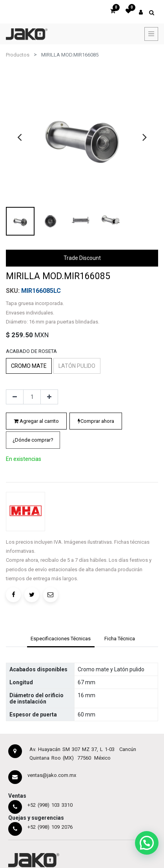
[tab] (61, 640)
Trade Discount (82, 258)
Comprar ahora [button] (96, 421)
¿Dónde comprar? (33, 440)
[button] (33, 440)
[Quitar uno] (15, 397)
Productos (18, 55)
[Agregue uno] (49, 397)
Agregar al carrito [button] (36, 421)
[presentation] (19, 137)
